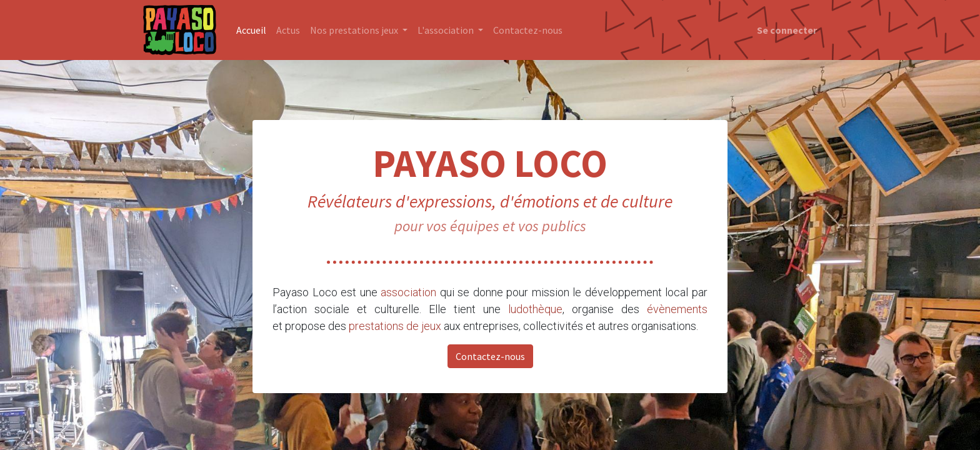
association (408, 292)
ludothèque (535, 309)
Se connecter (787, 30)
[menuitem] (251, 30)
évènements (677, 309)
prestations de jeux (395, 326)
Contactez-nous (490, 356)
